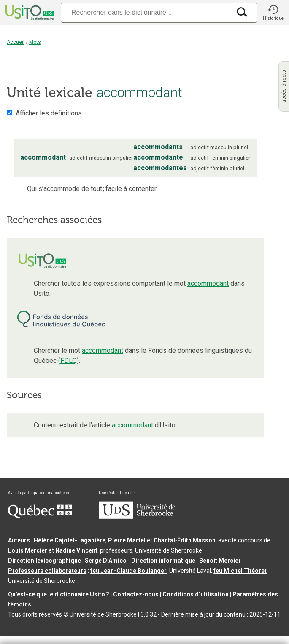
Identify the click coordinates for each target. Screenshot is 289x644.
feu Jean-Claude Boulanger (128, 571)
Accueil (16, 42)
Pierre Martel (127, 540)
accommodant (208, 283)
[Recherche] (146, 12)
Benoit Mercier (220, 561)
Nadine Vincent (76, 550)
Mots (35, 42)
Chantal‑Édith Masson (185, 540)
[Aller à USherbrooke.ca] (137, 517)
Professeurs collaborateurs (47, 571)
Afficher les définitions (49, 113)
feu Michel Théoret (240, 571)
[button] (273, 13)
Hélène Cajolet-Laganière (70, 540)
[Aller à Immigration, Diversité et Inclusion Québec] (40, 516)
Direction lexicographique (45, 561)
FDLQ (69, 361)
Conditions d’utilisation (196, 594)
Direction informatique (163, 561)
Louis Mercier (28, 550)
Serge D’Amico (106, 561)
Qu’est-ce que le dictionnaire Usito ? (59, 594)
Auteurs (19, 540)
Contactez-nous (136, 594)
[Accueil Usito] (29, 13)
